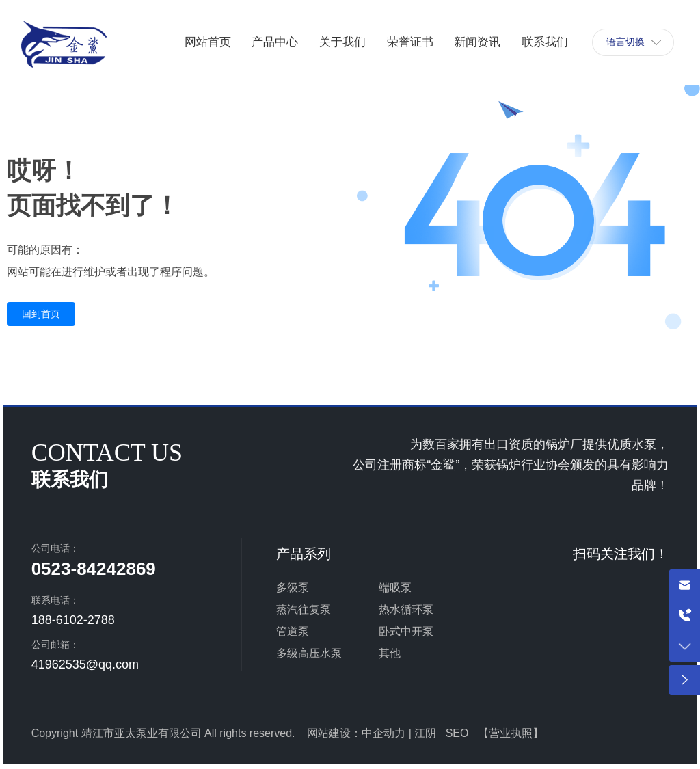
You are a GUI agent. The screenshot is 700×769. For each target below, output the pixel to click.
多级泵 (293, 588)
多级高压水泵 (309, 653)
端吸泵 (395, 588)
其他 (390, 653)
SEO (457, 733)
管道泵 (293, 631)
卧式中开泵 (406, 631)
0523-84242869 (94, 569)
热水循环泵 (406, 609)
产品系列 (304, 554)
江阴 (425, 733)
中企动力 (383, 733)
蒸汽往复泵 (304, 609)
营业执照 (511, 733)
